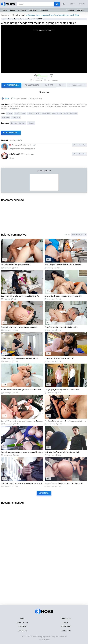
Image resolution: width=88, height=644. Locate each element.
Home (5, 10)
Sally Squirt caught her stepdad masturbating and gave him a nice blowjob (22, 483)
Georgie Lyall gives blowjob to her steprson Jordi (62, 390)
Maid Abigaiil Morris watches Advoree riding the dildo (20, 358)
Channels (70, 10)
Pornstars (33, 10)
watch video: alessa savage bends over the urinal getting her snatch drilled (53, 15)
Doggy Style (16, 118)
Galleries (44, 10)
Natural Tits (6, 118)
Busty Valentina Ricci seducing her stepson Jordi (62, 452)
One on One (46, 113)
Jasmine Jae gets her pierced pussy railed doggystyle (64, 483)
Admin (7, 98)
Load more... (44, 493)
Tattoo (23, 113)
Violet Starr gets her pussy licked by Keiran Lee (61, 327)
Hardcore (22, 123)
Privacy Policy (22, 622)
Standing (37, 113)
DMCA (66, 622)
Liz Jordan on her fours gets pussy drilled (16, 265)
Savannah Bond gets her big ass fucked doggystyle (19, 327)
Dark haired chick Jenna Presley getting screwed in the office (66, 421)
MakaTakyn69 (14, 154)
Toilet (66, 113)
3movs (48, 640)
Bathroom (73, 113)
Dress (30, 113)
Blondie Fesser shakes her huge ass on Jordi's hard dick (21, 390)
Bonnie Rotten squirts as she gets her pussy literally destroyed (22, 421)
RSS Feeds (22, 627)
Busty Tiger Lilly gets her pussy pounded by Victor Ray (20, 296)
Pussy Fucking (57, 113)
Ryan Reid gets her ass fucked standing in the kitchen (64, 265)
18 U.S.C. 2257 (66, 631)
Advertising (66, 627)
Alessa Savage (37, 98)
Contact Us (22, 631)
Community (81, 10)
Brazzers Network (20, 98)
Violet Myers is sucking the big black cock (59, 358)
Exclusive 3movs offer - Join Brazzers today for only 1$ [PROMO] (23, 19)
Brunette (9, 113)
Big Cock (14, 123)
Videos (12, 10)
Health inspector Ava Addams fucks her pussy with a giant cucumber (22, 452)
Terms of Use (66, 618)
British (17, 113)
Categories (22, 10)
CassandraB (17, 145)
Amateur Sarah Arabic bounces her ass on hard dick (63, 296)
